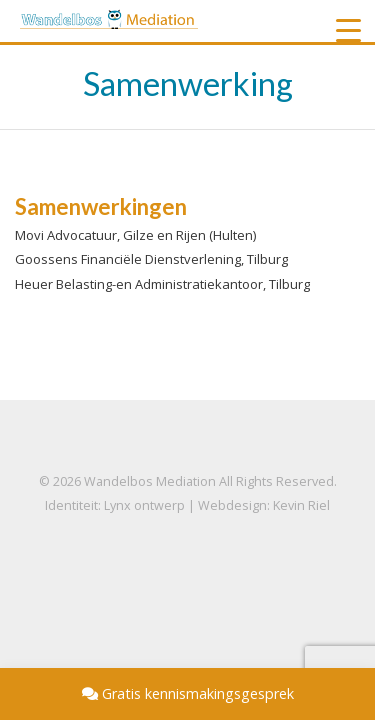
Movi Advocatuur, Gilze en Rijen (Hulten (134, 235)
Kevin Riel (301, 505)
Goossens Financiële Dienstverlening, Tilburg (151, 259)
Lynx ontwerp (144, 505)
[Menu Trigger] (349, 30)
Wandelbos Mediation (150, 481)
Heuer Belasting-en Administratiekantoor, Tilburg (162, 284)
